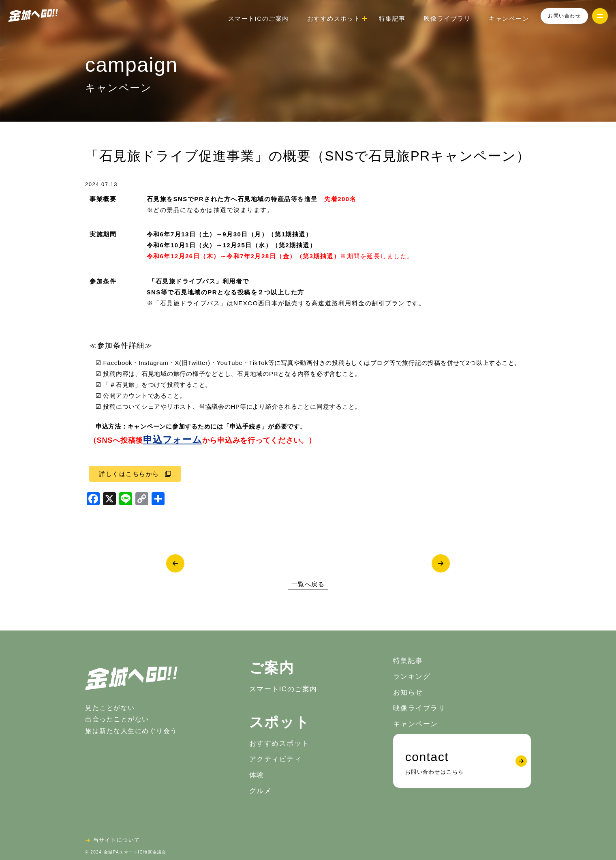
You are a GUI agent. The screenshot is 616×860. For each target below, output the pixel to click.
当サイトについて (117, 840)
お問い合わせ (564, 16)
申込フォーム (173, 440)
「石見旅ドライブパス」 (186, 281)
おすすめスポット (279, 743)
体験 (257, 775)
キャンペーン (509, 18)
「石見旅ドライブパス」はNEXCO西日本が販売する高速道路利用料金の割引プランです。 (289, 303)
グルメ (261, 791)
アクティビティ (276, 759)
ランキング (412, 677)
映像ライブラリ (447, 18)
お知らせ (408, 692)
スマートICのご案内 (259, 18)
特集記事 (392, 18)
